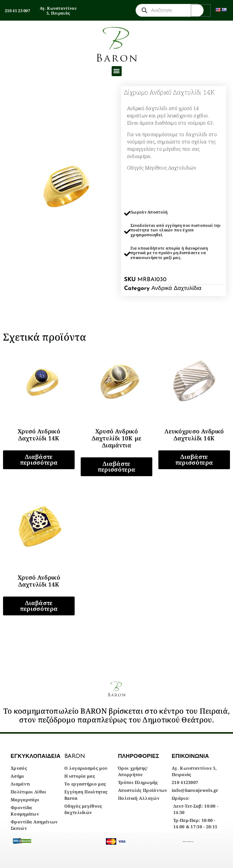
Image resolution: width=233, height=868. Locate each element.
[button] (117, 71)
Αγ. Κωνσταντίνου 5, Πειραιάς (58, 11)
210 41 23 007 (17, 11)
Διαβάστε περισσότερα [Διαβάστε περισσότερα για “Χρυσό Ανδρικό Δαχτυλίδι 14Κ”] (39, 460)
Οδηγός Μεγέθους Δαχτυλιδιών (162, 168)
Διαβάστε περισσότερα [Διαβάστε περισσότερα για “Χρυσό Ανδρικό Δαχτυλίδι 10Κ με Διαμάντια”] (116, 467)
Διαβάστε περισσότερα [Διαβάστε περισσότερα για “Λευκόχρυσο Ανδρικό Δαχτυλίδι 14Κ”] (194, 460)
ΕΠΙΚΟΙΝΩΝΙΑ (190, 756)
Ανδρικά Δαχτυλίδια (176, 289)
